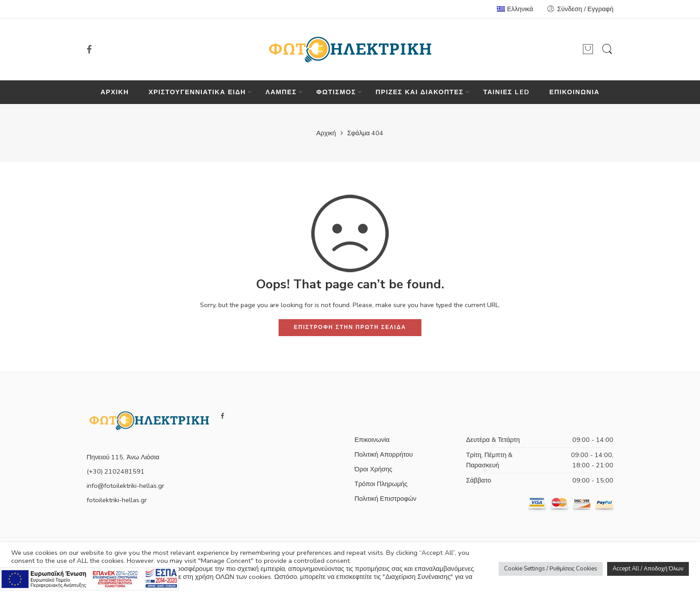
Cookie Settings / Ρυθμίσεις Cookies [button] (551, 569)
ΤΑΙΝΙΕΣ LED (506, 92)
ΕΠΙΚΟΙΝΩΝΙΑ (575, 92)
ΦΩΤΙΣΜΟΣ (336, 92)
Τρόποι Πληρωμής (381, 484)
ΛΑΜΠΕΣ (281, 92)
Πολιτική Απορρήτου (384, 454)
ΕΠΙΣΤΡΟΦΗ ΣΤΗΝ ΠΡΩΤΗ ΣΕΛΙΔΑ (350, 327)
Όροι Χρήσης (373, 469)
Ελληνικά (515, 9)
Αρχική (326, 133)
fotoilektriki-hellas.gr (117, 500)
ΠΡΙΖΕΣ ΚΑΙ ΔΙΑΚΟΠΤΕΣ (419, 92)
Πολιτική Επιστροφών (385, 499)
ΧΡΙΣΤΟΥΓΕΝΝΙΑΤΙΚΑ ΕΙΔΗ (197, 92)
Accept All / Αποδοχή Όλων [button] (648, 569)
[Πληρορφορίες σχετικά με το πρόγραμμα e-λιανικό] (89, 578)
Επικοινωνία (372, 440)
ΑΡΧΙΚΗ (115, 92)
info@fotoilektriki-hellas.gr (125, 486)
